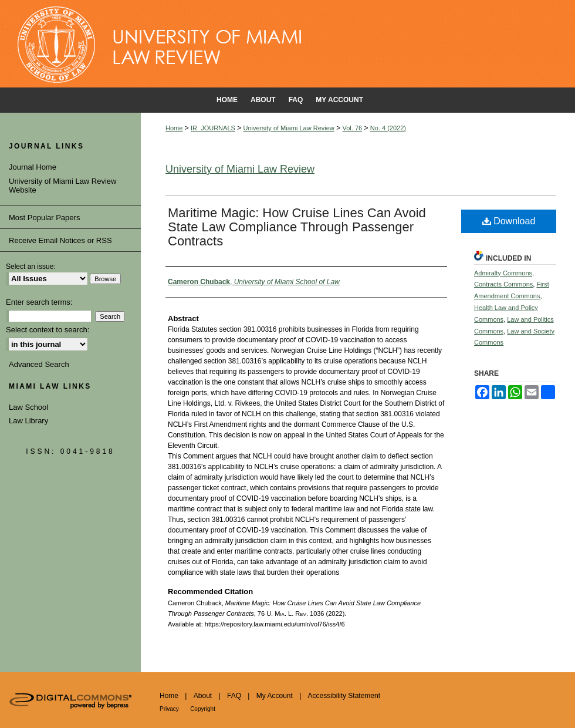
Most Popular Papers (44, 218)
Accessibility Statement (344, 696)
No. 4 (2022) (388, 128)
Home (174, 128)
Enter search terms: (39, 302)
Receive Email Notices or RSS (60, 240)
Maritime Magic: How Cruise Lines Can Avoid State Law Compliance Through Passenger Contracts (297, 227)
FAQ (234, 696)
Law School (28, 407)
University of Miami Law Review (289, 128)
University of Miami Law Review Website (63, 186)
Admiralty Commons (503, 273)
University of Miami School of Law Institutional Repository (287, 44)
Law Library (28, 421)
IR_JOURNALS (213, 128)
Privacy (169, 709)
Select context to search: (48, 330)
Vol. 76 (353, 128)
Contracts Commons (503, 284)
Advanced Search (39, 364)
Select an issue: (31, 267)
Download (509, 221)
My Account (275, 696)
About (203, 696)
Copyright (203, 709)
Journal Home (33, 167)
